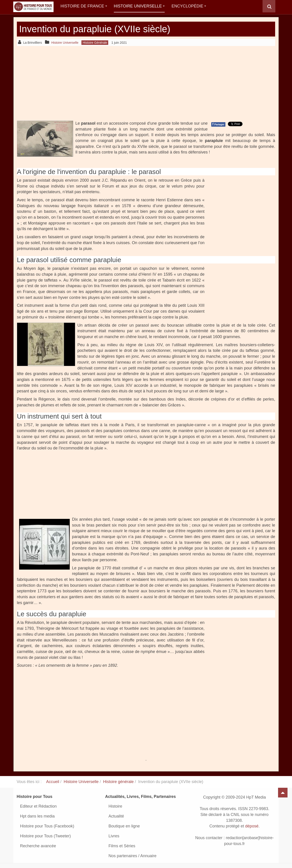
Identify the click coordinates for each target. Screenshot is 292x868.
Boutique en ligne (124, 826)
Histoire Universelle (139, 6)
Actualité (116, 816)
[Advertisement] (146, 83)
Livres (114, 836)
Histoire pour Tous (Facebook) (47, 826)
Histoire (115, 806)
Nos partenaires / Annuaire (132, 856)
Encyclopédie (189, 6)
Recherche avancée (38, 846)
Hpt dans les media (37, 816)
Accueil (53, 782)
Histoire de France (84, 6)
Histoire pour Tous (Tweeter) (45, 836)
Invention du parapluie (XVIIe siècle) (95, 29)
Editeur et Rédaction (38, 806)
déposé (252, 826)
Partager (218, 124)
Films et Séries (122, 846)
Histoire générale (118, 782)
